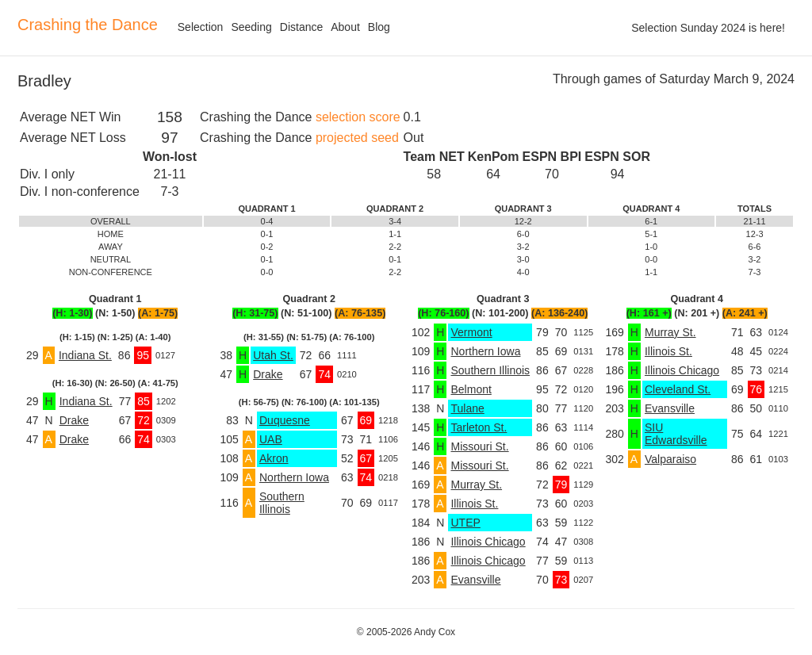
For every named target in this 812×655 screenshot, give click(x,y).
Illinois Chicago (488, 542)
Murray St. (476, 485)
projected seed (357, 138)
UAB (271, 439)
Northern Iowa (294, 477)
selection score (358, 117)
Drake (74, 420)
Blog (379, 27)
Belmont (471, 389)
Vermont (471, 332)
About (345, 27)
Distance (301, 27)
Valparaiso (670, 459)
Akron (274, 458)
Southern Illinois (282, 503)
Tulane (467, 408)
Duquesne (285, 420)
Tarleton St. (479, 427)
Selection (201, 27)
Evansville (475, 580)
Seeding (251, 27)
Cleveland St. (678, 389)
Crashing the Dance (88, 25)
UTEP (465, 523)
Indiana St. (85, 355)
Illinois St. (474, 504)
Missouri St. (479, 446)
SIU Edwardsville (676, 434)
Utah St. (273, 355)
